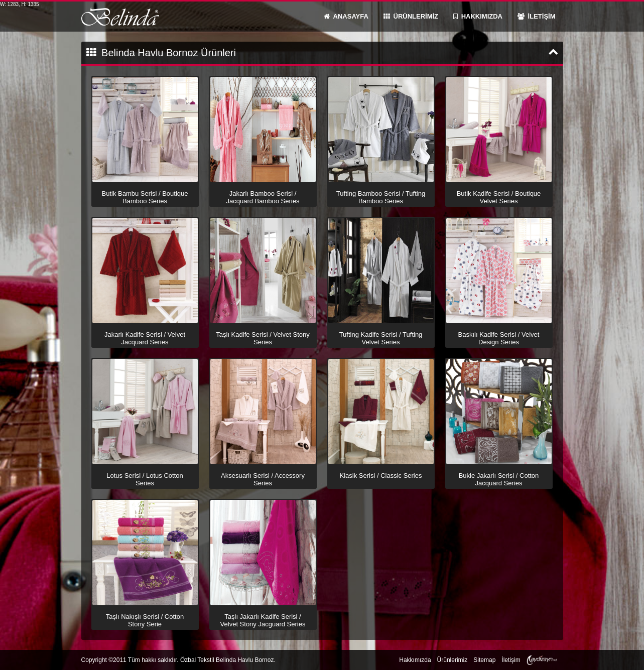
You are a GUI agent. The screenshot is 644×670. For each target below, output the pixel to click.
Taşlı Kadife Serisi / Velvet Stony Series (263, 338)
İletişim (511, 660)
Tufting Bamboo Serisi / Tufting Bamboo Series (381, 197)
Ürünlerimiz (453, 660)
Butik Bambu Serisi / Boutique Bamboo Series (145, 197)
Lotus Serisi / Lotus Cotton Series (145, 479)
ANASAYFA (346, 16)
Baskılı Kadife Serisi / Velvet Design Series (499, 338)
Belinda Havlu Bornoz (120, 17)
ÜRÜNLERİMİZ (411, 16)
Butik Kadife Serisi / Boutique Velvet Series (499, 197)
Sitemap (484, 660)
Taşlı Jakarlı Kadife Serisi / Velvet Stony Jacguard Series (263, 620)
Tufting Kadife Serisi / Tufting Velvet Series (381, 338)
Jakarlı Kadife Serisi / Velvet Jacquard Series (145, 338)
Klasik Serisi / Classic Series (381, 475)
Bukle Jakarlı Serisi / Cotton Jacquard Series (499, 479)
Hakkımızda (415, 660)
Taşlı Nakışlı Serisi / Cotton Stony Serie (145, 620)
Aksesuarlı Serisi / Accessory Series (263, 479)
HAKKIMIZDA (478, 16)
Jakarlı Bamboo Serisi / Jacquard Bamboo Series (263, 197)
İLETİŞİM (537, 16)
